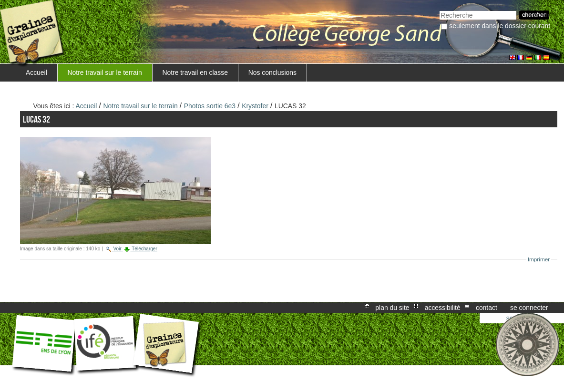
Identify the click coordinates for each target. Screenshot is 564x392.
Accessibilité (443, 308)
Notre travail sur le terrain (105, 72)
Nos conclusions (272, 72)
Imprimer (539, 259)
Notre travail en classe (195, 72)
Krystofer (255, 106)
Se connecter (529, 308)
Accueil (36, 72)
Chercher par (439, 10)
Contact (487, 308)
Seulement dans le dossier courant (500, 26)
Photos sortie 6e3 (210, 106)
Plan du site (392, 308)
